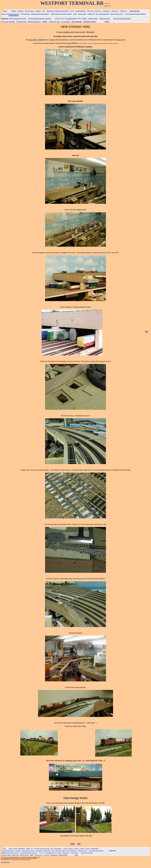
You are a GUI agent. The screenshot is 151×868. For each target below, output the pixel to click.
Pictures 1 (98, 11)
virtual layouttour (80, 11)
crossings (26, 14)
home (5, 11)
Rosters (38, 11)
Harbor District (93, 19)
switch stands (55, 14)
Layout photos (134, 11)
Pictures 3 (115, 11)
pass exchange (77, 22)
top (147, 331)
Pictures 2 (107, 11)
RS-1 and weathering (102, 14)
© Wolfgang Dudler (5, 862)
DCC (75, 14)
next (73, 844)
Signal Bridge (14, 16)
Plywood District (105, 19)
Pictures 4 (123, 11)
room (72, 11)
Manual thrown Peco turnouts (40, 14)
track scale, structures (8, 22)
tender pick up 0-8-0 (117, 14)
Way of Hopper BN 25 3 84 (18, 19)
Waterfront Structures (34, 22)
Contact (14, 11)
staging (84, 19)
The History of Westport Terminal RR (57, 11)
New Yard (90, 11)
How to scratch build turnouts (10, 14)
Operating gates (21, 22)
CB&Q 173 (91, 14)
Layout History (29, 11)
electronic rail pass (90, 22)
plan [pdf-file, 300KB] (36, 40)
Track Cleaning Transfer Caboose (135, 14)
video (107, 22)
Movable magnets (66, 14)
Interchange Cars (54, 22)
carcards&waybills (71, 19)
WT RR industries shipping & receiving (40, 19)
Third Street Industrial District (122, 19)
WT (44, 11)
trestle (45, 22)
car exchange (66, 22)
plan (69, 43)
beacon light (82, 14)
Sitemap (21, 11)
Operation (5, 19)
